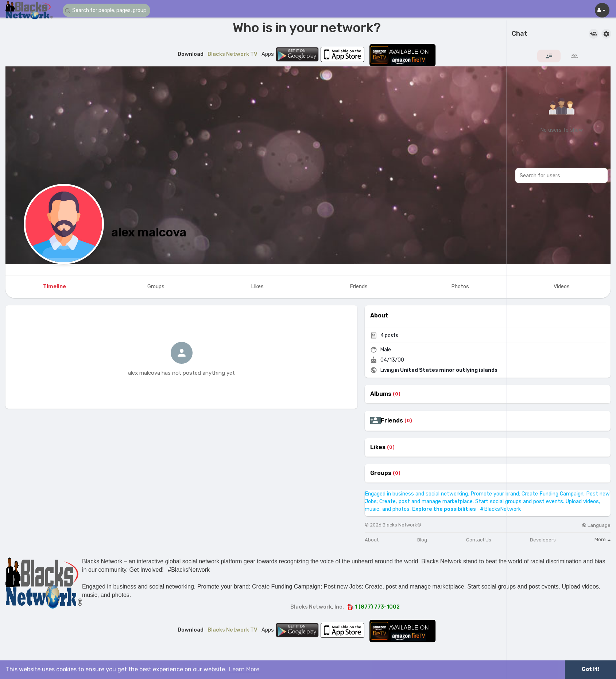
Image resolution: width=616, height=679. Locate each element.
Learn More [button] (244, 669)
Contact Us (479, 540)
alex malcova (149, 232)
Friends (392, 421)
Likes (378, 447)
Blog (422, 540)
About (372, 540)
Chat (520, 34)
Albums (381, 394)
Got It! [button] (590, 669)
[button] (106, 10)
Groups (381, 473)
